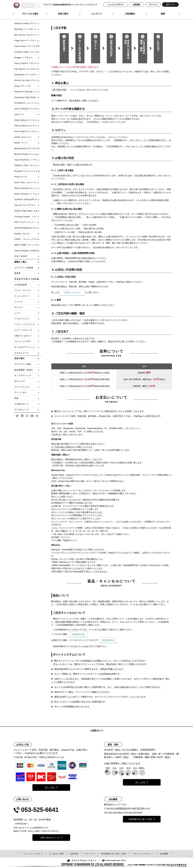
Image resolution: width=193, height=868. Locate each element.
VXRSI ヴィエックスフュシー (28, 239)
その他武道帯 (21, 285)
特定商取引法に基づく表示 (142, 819)
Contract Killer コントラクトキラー (28, 52)
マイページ (153, 5)
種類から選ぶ (21, 262)
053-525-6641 (108, 640)
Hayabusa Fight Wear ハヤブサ (28, 97)
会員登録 (136, 5)
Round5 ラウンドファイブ (27, 171)
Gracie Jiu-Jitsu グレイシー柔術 (28, 80)
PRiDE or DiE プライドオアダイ (28, 165)
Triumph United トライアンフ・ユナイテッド (28, 217)
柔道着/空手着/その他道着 (27, 279)
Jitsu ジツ (19, 114)
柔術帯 (17, 273)
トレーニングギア (23, 341)
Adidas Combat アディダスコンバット (28, 23)
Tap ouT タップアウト (25, 205)
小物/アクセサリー (23, 336)
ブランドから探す (30, 14)
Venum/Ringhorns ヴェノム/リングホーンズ (28, 228)
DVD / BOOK (21, 256)
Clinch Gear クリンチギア (27, 46)
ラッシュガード (22, 296)
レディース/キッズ (23, 330)
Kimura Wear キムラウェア (28, 126)
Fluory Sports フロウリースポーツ (28, 63)
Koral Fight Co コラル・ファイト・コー (28, 131)
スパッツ (19, 307)
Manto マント (21, 143)
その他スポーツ (22, 404)
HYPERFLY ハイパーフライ (28, 103)
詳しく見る (51, 787)
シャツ (17, 313)
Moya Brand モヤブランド (27, 148)
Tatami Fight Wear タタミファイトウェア (28, 211)
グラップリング (22, 387)
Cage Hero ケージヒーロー (27, 40)
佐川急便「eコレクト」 (62, 537)
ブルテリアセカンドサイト (82, 860)
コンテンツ (96, 14)
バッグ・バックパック (25, 324)
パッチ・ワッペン (23, 290)
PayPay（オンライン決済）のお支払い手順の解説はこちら (77, 559)
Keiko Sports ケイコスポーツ (28, 120)
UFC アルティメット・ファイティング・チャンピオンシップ (28, 222)
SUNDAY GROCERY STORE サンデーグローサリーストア (28, 200)
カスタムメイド (22, 353)
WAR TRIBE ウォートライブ (28, 245)
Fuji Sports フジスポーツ (26, 69)
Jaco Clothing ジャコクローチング (28, 109)
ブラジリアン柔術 (23, 364)
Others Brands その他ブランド (28, 251)
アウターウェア (22, 319)
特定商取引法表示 (114, 854)
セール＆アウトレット (25, 347)
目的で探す (63, 14)
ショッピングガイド (115, 5)
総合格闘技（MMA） (24, 370)
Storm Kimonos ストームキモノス (28, 188)
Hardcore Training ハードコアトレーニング (28, 92)
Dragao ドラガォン (24, 58)
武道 (16, 398)
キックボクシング (23, 375)
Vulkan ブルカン (22, 234)
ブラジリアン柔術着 (24, 268)
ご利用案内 (130, 14)
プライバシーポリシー (143, 854)
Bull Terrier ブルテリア (25, 35)
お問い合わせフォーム (51, 837)
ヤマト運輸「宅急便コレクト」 (65, 540)
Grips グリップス (23, 86)
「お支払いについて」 (72, 292)
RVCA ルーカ (21, 177)
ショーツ (19, 302)
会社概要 (164, 854)
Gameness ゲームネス (25, 75)
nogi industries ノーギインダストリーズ (28, 160)
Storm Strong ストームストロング (28, 194)
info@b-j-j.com (78, 634)
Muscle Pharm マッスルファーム (28, 154)
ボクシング (20, 381)
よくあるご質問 (56, 854)
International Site (114, 860)
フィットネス (21, 392)
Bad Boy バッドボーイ (25, 29)
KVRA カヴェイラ (23, 137)
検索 (163, 14)
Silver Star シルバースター (27, 182)
